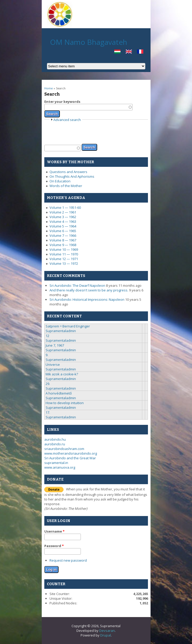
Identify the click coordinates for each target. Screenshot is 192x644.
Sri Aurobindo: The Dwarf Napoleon (77, 285)
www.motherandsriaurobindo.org (71, 453)
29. (48, 384)
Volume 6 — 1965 (63, 231)
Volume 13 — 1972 (64, 263)
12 (47, 336)
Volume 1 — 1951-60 (65, 207)
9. (47, 355)
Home (49, 88)
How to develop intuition (65, 403)
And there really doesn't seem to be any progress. (89, 290)
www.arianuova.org (60, 467)
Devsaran (107, 631)
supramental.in (56, 463)
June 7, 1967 (55, 345)
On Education (60, 181)
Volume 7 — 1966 (63, 235)
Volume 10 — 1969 (64, 249)
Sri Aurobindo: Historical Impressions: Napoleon (87, 299)
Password (54, 546)
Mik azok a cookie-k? (62, 374)
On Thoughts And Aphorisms (72, 176)
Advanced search (67, 120)
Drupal (106, 635)
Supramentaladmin (61, 331)
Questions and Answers (68, 172)
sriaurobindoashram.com (64, 449)
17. (48, 412)
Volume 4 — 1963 (63, 221)
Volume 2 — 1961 (63, 212)
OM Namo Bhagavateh (89, 42)
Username (54, 531)
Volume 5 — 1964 (63, 226)
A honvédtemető (59, 393)
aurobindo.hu (55, 439)
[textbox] (88, 107)
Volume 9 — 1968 (63, 245)
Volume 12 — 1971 (64, 259)
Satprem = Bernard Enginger (68, 326)
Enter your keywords (62, 102)
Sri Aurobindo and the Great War (70, 458)
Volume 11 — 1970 (64, 254)
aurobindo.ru (55, 444)
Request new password (68, 560)
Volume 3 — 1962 (63, 217)
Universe (53, 364)
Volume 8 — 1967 (63, 240)
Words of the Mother (66, 186)
